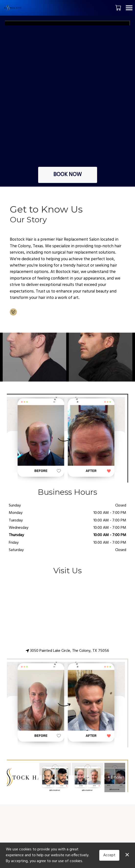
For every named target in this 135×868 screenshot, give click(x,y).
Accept (109, 855)
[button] (119, 8)
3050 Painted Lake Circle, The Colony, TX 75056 (67, 651)
